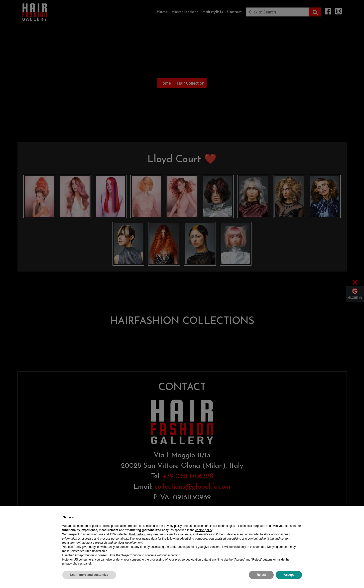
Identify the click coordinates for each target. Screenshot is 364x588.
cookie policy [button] (204, 530)
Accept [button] (289, 575)
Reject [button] (261, 575)
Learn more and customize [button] (89, 575)
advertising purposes (193, 539)
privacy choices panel (77, 564)
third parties (137, 534)
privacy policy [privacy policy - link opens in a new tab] (173, 526)
